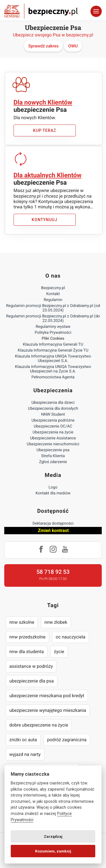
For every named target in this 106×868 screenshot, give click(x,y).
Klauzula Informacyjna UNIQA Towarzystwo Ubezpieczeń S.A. (53, 359)
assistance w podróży (31, 666)
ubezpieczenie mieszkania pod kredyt (47, 696)
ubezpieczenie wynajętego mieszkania (48, 710)
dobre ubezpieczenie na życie (39, 725)
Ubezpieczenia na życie (53, 432)
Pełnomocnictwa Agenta (53, 377)
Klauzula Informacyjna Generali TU (53, 344)
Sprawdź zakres (43, 46)
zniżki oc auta (23, 740)
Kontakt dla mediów (53, 493)
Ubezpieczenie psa (53, 450)
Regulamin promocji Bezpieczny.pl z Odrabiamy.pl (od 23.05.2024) (53, 308)
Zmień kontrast (53, 530)
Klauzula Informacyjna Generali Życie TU (53, 350)
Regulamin (53, 300)
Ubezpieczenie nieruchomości (53, 444)
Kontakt (53, 294)
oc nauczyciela (71, 637)
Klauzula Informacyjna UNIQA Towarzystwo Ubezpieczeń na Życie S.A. (53, 369)
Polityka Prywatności (53, 333)
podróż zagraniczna (67, 740)
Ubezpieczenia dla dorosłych (53, 409)
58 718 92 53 (53, 572)
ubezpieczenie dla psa (32, 681)
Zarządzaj (53, 836)
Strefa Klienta (53, 456)
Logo (53, 487)
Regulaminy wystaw (53, 327)
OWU (73, 46)
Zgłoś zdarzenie (53, 462)
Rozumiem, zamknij (53, 851)
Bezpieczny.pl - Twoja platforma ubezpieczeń (41, 11)
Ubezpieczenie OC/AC (53, 426)
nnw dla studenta (27, 652)
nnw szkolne (22, 622)
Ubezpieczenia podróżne (53, 420)
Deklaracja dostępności (53, 524)
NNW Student (53, 415)
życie (59, 652)
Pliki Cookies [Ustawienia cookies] (53, 339)
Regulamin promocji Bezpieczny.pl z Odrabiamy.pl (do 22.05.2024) (53, 319)
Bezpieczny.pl (53, 288)
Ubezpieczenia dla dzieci (53, 403)
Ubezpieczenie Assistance (53, 438)
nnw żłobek (56, 622)
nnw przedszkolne (27, 637)
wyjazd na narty (25, 754)
